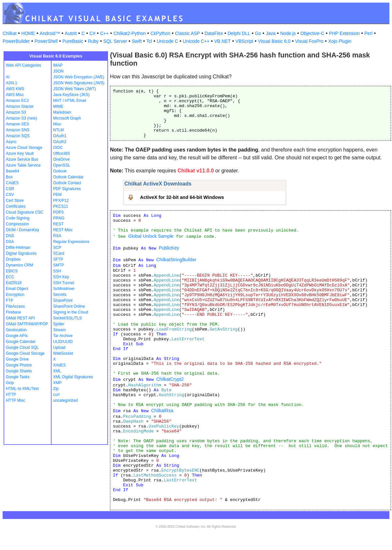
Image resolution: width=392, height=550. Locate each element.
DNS (10, 236)
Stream (60, 330)
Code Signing (18, 218)
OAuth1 (60, 136)
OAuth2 (60, 142)
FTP (10, 300)
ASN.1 (12, 83)
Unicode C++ (196, 41)
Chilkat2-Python (130, 33)
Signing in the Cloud (71, 312)
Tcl (149, 41)
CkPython (160, 33)
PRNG (59, 218)
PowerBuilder (16, 41)
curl (56, 395)
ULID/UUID (63, 342)
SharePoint (63, 300)
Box (9, 177)
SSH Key (61, 277)
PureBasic (73, 41)
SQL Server (115, 41)
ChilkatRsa (162, 411)
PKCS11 (61, 206)
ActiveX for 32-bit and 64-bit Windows (182, 197)
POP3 (58, 212)
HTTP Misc (16, 400)
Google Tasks (18, 377)
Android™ (50, 33)
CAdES (12, 183)
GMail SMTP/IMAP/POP (27, 324)
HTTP (11, 395)
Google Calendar (21, 342)
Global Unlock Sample (151, 236)
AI (8, 77)
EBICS (12, 271)
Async (11, 142)
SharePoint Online (69, 306)
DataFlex (214, 33)
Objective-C (312, 33)
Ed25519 (14, 283)
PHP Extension (344, 33)
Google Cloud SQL (22, 348)
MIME (58, 106)
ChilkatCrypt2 (170, 379)
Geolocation (16, 330)
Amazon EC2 (17, 101)
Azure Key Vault (20, 154)
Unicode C (167, 41)
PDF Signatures (67, 189)
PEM (57, 195)
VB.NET (222, 41)
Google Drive (17, 359)
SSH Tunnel (64, 283)
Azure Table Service (23, 165)
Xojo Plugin (340, 41)
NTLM (59, 130)
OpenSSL (62, 165)
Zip (56, 389)
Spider (59, 324)
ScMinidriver (64, 289)
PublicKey (169, 248)
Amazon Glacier (20, 106)
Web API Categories (24, 65)
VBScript (244, 41)
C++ (104, 33)
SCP (57, 248)
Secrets (60, 295)
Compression (17, 224)
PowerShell (46, 41)
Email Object (17, 289)
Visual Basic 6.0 (274, 41)
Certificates (16, 206)
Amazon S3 (16, 112)
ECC (10, 277)
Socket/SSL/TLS (68, 318)
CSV (10, 195)
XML (57, 371)
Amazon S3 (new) (21, 118)
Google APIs (17, 336)
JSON (58, 71)
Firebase (14, 312)
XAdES (60, 365)
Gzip (10, 383)
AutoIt (71, 33)
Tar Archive (63, 336)
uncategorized (65, 400)
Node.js (288, 33)
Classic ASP (187, 33)
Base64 (13, 171)
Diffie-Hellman (18, 248)
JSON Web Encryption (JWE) (79, 77)
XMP (57, 383)
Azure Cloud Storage (24, 148)
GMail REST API (20, 318)
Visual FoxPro (309, 41)
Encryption (15, 295)
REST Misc (63, 230)
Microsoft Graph (67, 118)
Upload (59, 348)
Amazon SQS (18, 136)
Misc (57, 124)
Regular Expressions (71, 242)
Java (271, 33)
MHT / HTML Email (70, 101)
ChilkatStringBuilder (176, 260)
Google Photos (19, 365)
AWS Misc (15, 95)
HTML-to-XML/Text (22, 389)
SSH (57, 271)
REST (58, 224)
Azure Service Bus (22, 159)
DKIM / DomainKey (23, 230)
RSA (57, 236)
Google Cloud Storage (25, 353)
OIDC (58, 148)
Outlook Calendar (68, 177)
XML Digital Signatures (73, 377)
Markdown (62, 112)
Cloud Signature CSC (25, 212)
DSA (10, 242)
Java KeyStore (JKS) (71, 95)
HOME (28, 33)
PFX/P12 (61, 201)
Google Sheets (19, 371)
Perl (369, 33)
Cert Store (15, 201)
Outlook (60, 171)
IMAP (58, 65)
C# (92, 33)
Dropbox (13, 259)
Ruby (93, 41)
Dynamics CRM (19, 265)
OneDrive (62, 159)
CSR (10, 189)
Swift (137, 41)
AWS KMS (15, 89)
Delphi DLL (239, 33)
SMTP (59, 265)
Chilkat (10, 33)
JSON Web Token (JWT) (75, 89)
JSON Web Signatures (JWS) (79, 83)
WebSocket (63, 353)
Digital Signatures (21, 253)
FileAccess (15, 306)
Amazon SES (17, 124)
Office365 (62, 154)
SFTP (58, 259)
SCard (59, 253)
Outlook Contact (67, 183)
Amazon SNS (18, 130)
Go (258, 33)
